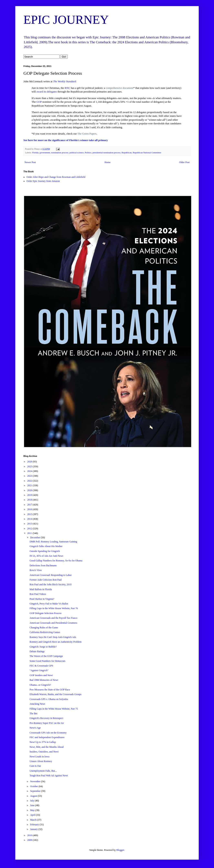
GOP (39, 102)
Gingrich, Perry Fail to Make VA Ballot (49, 604)
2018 (30, 500)
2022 (30, 481)
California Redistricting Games (45, 632)
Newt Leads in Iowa (39, 757)
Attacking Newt (37, 704)
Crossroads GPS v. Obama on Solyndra (49, 699)
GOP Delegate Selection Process (46, 613)
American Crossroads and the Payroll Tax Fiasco (53, 618)
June (33, 805)
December (35, 537)
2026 (30, 462)
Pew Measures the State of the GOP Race (50, 690)
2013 (30, 524)
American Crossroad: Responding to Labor (51, 575)
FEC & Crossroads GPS (41, 666)
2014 (30, 519)
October (34, 786)
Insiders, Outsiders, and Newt (44, 752)
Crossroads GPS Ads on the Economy (48, 733)
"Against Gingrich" (39, 670)
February (35, 825)
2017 (30, 505)
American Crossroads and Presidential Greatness (53, 623)
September (36, 791)
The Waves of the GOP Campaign (46, 656)
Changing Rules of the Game (44, 628)
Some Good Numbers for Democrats (47, 661)
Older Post (184, 162)
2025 (30, 466)
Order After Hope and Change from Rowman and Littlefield (56, 177)
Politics (88, 152)
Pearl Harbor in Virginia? (42, 599)
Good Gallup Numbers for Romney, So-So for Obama (56, 561)
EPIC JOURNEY (66, 20)
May (33, 810)
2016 (30, 509)
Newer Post (30, 162)
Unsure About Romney (41, 761)
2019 (30, 495)
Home (108, 162)
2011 (30, 533)
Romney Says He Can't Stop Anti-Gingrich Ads (53, 637)
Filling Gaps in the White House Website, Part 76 (54, 608)
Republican (127, 152)
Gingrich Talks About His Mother (46, 546)
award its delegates (47, 92)
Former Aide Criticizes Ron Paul (46, 580)
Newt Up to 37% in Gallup (43, 742)
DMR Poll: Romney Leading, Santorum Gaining (53, 542)
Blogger (120, 850)
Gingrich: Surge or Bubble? (43, 647)
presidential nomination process (106, 152)
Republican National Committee (147, 152)
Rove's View (36, 570)
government (45, 152)
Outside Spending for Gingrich (45, 551)
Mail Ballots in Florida (41, 589)
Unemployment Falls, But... (43, 771)
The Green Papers (87, 134)
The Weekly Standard (65, 81)
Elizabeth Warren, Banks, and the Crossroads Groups (56, 694)
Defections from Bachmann (43, 565)
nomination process (60, 152)
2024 (30, 471)
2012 (30, 529)
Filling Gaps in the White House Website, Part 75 (54, 709)
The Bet (33, 713)
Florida (35, 152)
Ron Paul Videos (38, 594)
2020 (30, 490)
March (34, 820)
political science (77, 152)
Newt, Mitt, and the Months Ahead (47, 747)
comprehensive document (120, 88)
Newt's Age (35, 728)
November (36, 781)
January (34, 829)
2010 (30, 835)
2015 (30, 514)
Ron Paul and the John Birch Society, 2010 (51, 584)
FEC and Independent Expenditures (47, 737)
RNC (67, 88)
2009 (30, 840)
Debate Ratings (37, 651)
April (33, 815)
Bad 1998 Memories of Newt (44, 680)
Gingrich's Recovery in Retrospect (46, 718)
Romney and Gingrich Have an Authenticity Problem (56, 642)
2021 (30, 485)
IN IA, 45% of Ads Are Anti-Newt (46, 556)
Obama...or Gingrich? (40, 685)
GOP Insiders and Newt (41, 675)
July (33, 801)
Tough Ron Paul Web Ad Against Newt (49, 776)
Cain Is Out (35, 766)
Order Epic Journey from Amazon (43, 181)
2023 (30, 476)
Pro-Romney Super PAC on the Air (47, 723)
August (34, 796)
